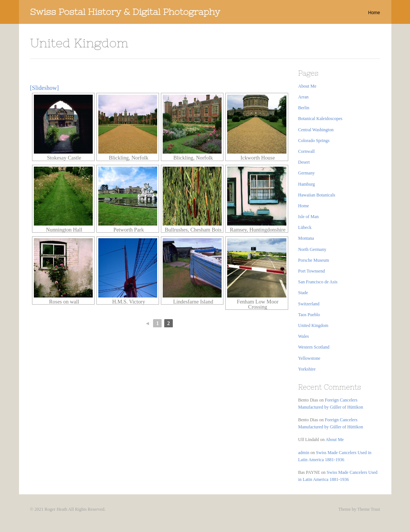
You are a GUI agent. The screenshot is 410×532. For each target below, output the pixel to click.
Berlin (304, 108)
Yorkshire (307, 369)
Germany (307, 173)
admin (304, 453)
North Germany (312, 249)
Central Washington (316, 130)
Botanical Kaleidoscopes (320, 119)
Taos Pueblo (309, 315)
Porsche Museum (314, 260)
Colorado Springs (314, 141)
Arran (303, 97)
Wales (304, 336)
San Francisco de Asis (318, 282)
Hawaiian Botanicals (317, 195)
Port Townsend (312, 271)
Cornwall (307, 151)
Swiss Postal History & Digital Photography (125, 12)
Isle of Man (309, 217)
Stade (303, 293)
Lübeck (305, 227)
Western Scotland (314, 347)
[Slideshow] (45, 88)
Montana (306, 238)
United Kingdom (313, 325)
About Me (307, 86)
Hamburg (307, 184)
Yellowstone (309, 358)
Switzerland (309, 304)
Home (374, 13)
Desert (304, 162)
